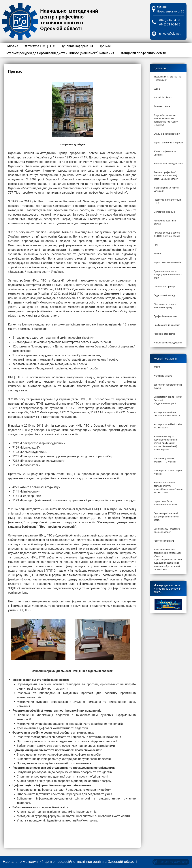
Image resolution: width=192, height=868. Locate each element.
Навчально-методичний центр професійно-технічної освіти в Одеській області (69, 20)
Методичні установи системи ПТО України (165, 460)
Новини (158, 254)
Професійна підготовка (166, 316)
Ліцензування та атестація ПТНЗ (167, 201)
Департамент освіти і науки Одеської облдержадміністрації (168, 400)
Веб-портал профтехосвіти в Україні (168, 386)
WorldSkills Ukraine (163, 376)
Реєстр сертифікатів (164, 541)
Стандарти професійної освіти (143, 53)
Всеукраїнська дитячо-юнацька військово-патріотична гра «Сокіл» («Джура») (166, 120)
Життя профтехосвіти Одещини (165, 153)
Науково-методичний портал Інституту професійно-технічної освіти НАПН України (168, 488)
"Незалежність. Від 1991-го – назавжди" (167, 78)
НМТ (156, 245)
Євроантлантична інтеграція (168, 143)
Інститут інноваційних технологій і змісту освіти (167, 414)
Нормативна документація (167, 262)
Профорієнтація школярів (167, 325)
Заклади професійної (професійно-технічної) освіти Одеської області (166, 176)
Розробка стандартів (164, 334)
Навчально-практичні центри (165, 222)
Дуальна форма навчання (167, 134)
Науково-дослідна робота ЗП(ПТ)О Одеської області (167, 234)
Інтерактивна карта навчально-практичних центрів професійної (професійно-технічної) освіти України (165, 443)
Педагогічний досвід (164, 295)
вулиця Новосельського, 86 (171, 9)
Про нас (105, 46)
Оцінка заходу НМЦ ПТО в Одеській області (167, 530)
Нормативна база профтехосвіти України (165, 503)
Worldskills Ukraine (163, 98)
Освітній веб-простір (164, 287)
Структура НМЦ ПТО (39, 46)
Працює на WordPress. (173, 862)
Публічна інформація (77, 46)
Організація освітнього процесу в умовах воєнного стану (168, 275)
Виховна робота (162, 106)
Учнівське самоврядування (168, 343)
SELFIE (157, 89)
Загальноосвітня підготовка (168, 164)
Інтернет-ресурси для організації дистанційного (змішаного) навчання (60, 53)
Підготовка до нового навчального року (165, 306)
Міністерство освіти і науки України (168, 472)
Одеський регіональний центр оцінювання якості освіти (166, 517)
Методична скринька (164, 212)
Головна (12, 46)
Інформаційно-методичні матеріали (166, 189)
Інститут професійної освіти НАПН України (168, 426)
